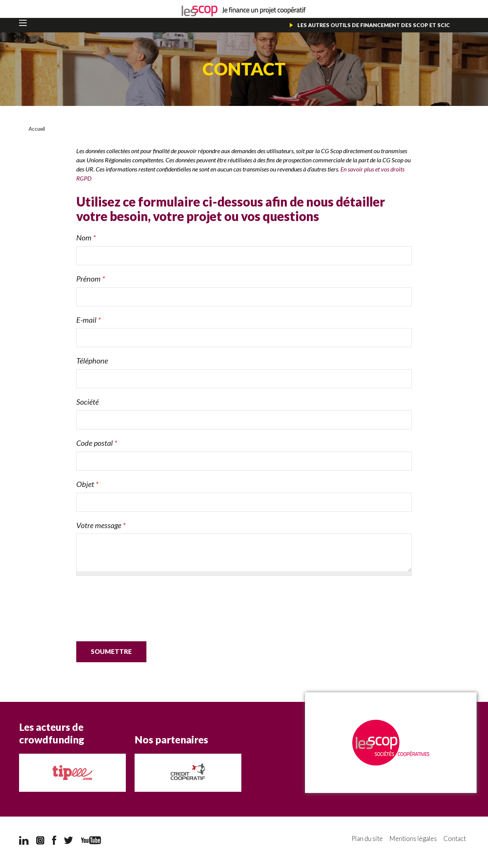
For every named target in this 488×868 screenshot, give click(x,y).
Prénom (91, 278)
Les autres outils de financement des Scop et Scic (373, 25)
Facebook (54, 840)
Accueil (37, 129)
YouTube (91, 840)
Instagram (40, 840)
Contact (455, 839)
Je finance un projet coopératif (244, 11)
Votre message (101, 525)
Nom (86, 237)
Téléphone (92, 360)
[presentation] (134, 600)
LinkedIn (24, 840)
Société (87, 402)
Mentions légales (412, 839)
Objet (87, 484)
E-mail (88, 319)
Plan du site (365, 839)
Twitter (69, 840)
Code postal (97, 443)
